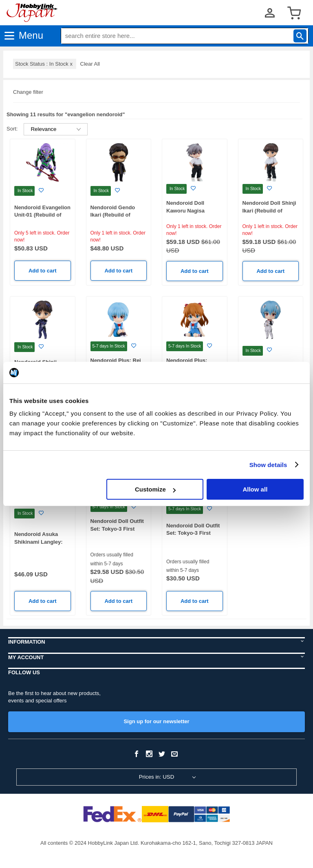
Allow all (255, 489)
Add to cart (43, 271)
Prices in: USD (157, 777)
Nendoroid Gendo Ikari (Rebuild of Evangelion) (113, 215)
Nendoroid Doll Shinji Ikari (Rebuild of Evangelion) (269, 210)
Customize (155, 489)
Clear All (90, 64)
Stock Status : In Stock (45, 64)
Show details (268, 465)
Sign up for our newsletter (156, 721)
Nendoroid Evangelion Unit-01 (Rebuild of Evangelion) (42, 215)
